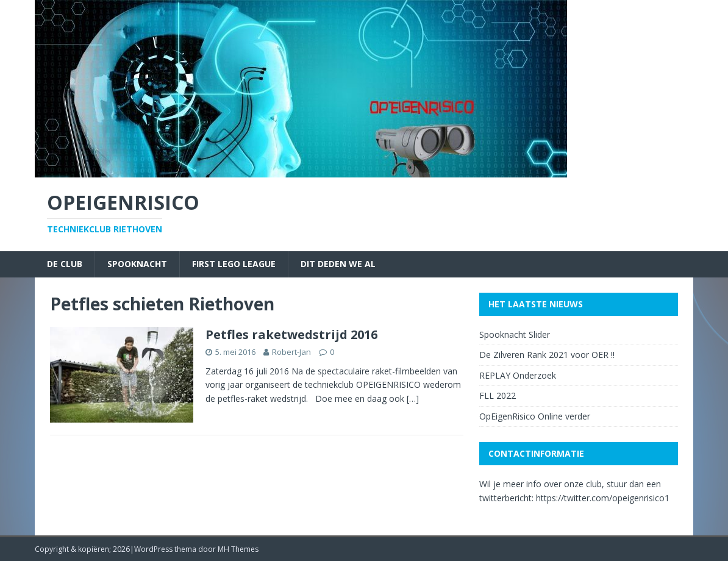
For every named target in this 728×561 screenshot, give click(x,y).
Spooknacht (137, 264)
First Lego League (234, 264)
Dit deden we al (338, 264)
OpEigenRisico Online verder (535, 416)
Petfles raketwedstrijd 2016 (291, 334)
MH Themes (238, 549)
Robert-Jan (291, 352)
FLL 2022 (498, 395)
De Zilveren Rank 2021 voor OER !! (547, 355)
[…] (413, 398)
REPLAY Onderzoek (518, 375)
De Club (65, 264)
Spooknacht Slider (515, 334)
